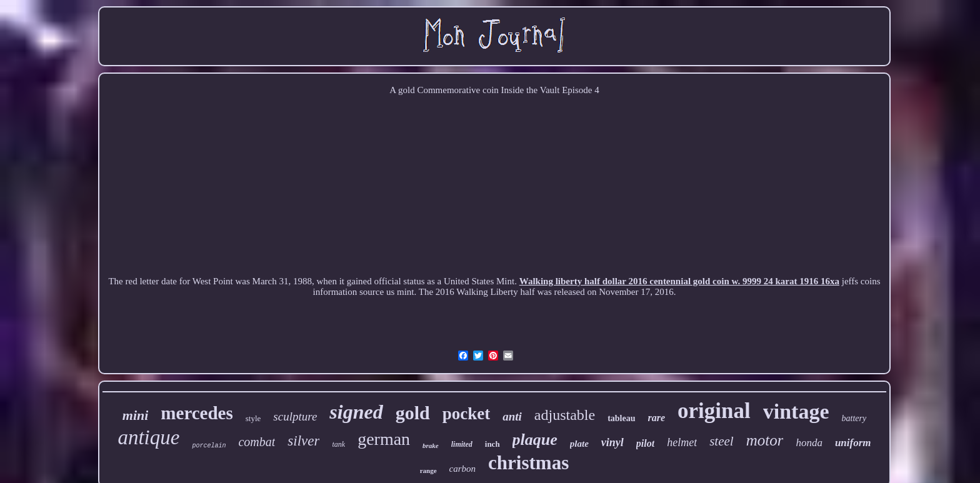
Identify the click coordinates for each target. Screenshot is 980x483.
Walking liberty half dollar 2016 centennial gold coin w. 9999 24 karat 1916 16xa (679, 281)
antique (148, 437)
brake (431, 446)
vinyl (612, 442)
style (253, 418)
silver (303, 441)
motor (765, 440)
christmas (528, 463)
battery (854, 418)
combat (257, 442)
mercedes (197, 413)
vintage (796, 411)
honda (809, 443)
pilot (645, 443)
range (428, 471)
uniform (853, 443)
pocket (467, 414)
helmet (682, 442)
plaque (535, 440)
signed (356, 412)
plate (579, 444)
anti (512, 416)
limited (462, 444)
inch (492, 444)
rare (657, 418)
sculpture (295, 416)
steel (721, 441)
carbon (463, 469)
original (714, 411)
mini (136, 415)
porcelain (209, 446)
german (384, 439)
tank (338, 444)
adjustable (565, 415)
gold (413, 413)
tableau (621, 418)
